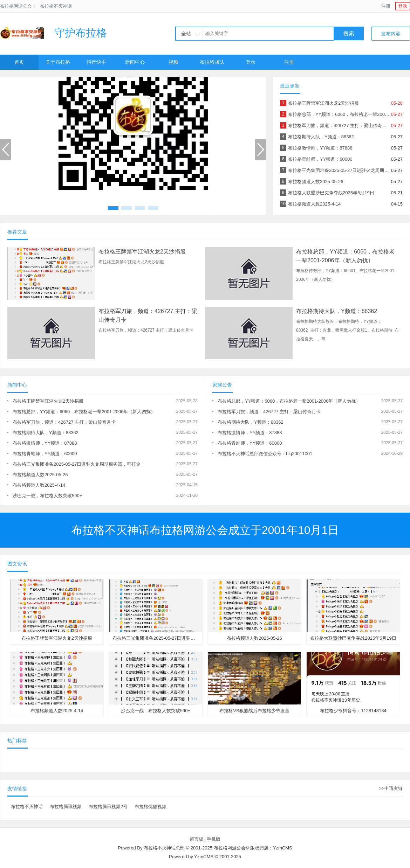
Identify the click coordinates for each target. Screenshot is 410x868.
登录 (403, 6)
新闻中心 (135, 62)
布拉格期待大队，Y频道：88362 (321, 137)
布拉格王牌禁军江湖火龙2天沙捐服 (323, 103)
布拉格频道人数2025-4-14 (314, 204)
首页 (19, 62)
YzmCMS (204, 857)
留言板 (196, 839)
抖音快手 (96, 62)
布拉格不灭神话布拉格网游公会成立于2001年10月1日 (205, 530)
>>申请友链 (391, 788)
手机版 (214, 839)
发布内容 (391, 34)
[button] (113, 208)
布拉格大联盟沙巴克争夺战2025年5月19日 (331, 193)
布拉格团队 (212, 62)
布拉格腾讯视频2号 (108, 807)
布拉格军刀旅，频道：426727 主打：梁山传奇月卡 (340, 126)
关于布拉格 (58, 62)
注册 (386, 6)
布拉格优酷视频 (151, 807)
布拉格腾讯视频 (66, 807)
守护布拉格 (53, 33)
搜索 (349, 33)
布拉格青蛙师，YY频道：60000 (320, 159)
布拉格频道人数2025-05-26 (316, 182)
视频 (173, 62)
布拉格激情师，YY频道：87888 (320, 148)
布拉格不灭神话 (56, 6)
